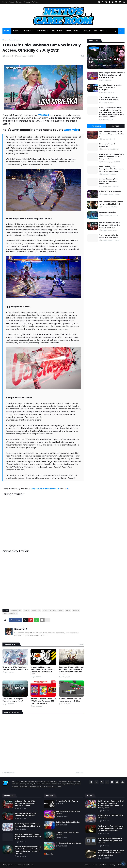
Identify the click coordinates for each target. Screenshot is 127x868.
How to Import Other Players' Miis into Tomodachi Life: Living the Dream (112, 157)
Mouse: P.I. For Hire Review (67, 801)
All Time (115, 126)
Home (5, 2)
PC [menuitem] (95, 31)
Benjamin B (21, 629)
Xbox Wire (72, 130)
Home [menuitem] (7, 31)
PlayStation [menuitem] (72, 31)
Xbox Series (13, 614)
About (11, 2)
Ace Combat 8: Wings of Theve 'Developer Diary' (13, 700)
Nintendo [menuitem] (56, 31)
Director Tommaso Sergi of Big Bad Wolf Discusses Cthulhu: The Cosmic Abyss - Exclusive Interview (28, 850)
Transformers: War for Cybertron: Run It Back (109, 98)
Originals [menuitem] (41, 31)
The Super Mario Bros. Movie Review (68, 813)
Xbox (5, 614)
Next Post (79, 773)
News (34, 610)
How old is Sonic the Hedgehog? (108, 145)
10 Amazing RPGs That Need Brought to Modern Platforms (15, 668)
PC (39, 610)
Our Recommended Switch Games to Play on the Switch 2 (112, 134)
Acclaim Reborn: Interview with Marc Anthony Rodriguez (111, 87)
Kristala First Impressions (110, 191)
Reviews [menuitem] (27, 31)
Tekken (68, 610)
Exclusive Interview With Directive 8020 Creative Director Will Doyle (110, 225)
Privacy (27, 2)
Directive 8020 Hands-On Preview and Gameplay (25, 814)
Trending (97, 126)
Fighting (27, 610)
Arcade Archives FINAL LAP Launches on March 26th (70, 700)
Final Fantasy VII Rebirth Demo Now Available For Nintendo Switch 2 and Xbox (111, 853)
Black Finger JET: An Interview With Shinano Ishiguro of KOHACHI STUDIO (112, 75)
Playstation (47, 610)
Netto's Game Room (25, 865)
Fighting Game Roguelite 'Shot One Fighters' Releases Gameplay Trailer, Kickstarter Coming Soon (111, 804)
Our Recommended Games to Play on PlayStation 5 (111, 203)
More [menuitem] (103, 31)
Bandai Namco (15, 40)
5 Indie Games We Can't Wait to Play (105, 61)
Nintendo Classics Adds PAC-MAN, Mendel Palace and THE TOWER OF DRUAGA (43, 701)
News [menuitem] (16, 31)
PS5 (55, 610)
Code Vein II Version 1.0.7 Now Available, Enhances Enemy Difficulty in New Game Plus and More (71, 671)
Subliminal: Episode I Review (68, 822)
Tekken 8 (76, 610)
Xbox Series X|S (52, 489)
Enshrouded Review (108, 212)
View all (81, 644)
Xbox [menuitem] (86, 31)
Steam (61, 610)
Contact (19, 2)
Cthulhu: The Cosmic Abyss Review (68, 834)
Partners (35, 2)
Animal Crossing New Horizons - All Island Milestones (109, 181)
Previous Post (9, 773)
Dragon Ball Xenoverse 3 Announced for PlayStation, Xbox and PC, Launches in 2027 (42, 671)
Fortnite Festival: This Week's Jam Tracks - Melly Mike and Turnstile (110, 841)
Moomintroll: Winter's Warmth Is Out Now (110, 817)
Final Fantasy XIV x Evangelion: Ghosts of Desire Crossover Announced (112, 169)
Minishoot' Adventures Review (69, 843)
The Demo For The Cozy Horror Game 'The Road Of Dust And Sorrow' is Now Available (111, 828)
